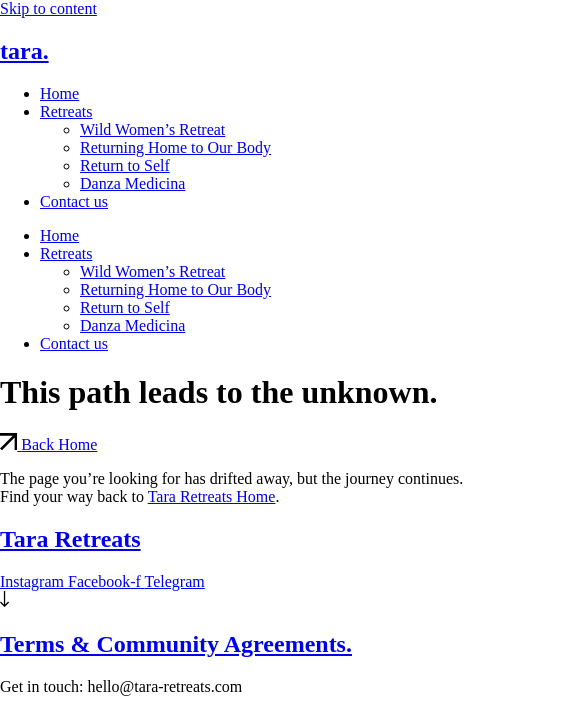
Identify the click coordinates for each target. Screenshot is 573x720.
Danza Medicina (132, 183)
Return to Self (125, 165)
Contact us (74, 201)
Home (59, 93)
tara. (24, 51)
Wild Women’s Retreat (152, 129)
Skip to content (48, 8)
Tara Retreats (70, 539)
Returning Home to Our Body (175, 147)
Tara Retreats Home (212, 496)
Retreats (66, 111)
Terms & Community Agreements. (176, 644)
